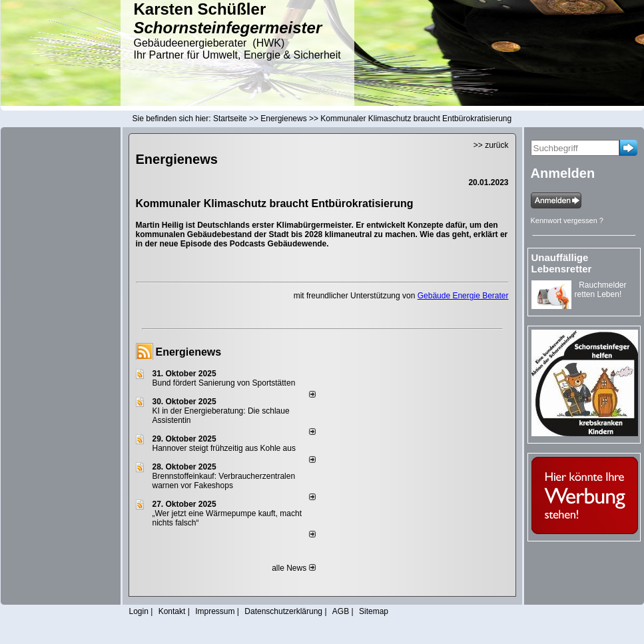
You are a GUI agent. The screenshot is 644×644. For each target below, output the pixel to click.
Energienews (189, 352)
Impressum (215, 611)
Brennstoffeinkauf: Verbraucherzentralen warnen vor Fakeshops (224, 481)
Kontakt (172, 611)
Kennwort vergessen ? (567, 220)
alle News (293, 568)
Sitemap (374, 611)
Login (139, 611)
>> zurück (491, 145)
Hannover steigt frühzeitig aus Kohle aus (224, 448)
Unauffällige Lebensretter (562, 263)
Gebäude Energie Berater (463, 296)
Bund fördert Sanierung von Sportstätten (225, 383)
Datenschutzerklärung (283, 611)
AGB (341, 611)
